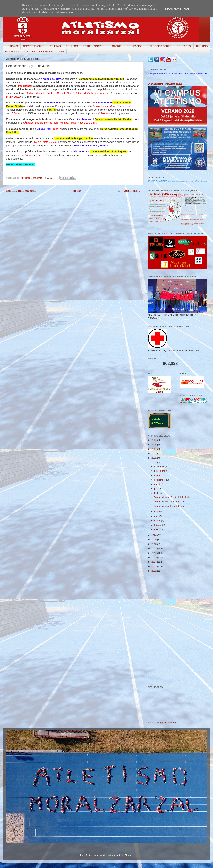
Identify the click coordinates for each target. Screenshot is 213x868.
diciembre (159, 466)
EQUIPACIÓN (135, 46)
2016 (154, 553)
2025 (154, 445)
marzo (158, 521)
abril (157, 516)
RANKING (202, 46)
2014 (154, 562)
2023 (154, 453)
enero (157, 529)
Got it (188, 9)
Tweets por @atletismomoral (162, 723)
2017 (154, 548)
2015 (154, 557)
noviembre (160, 471)
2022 (154, 458)
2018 (154, 544)
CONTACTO (184, 46)
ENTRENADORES (94, 46)
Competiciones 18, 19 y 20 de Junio (172, 497)
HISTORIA (116, 46)
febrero (158, 525)
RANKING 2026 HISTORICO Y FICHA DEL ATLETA (35, 51)
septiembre (160, 480)
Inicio (77, 191)
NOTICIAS (12, 46)
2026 (154, 440)
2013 (154, 566)
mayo (157, 512)
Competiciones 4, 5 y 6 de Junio (170, 506)
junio (157, 493)
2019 (154, 540)
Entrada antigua (129, 191)
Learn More (173, 9)
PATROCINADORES (160, 46)
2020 (154, 535)
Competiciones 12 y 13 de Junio (170, 502)
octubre (158, 475)
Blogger (129, 855)
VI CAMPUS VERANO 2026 (165, 84)
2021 (154, 462)
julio (157, 489)
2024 (154, 449)
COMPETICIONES (34, 46)
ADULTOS (72, 46)
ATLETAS (55, 46)
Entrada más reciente (21, 191)
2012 (154, 571)
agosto (158, 484)
